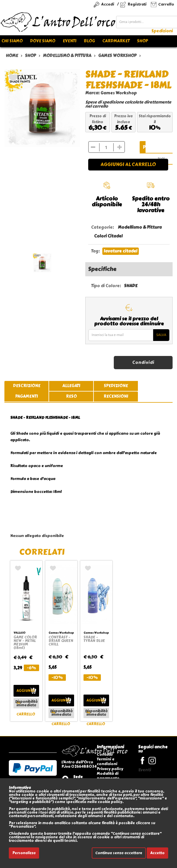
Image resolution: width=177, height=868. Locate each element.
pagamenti (27, 396)
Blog (89, 41)
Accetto (157, 853)
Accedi (108, 4)
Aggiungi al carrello (128, 164)
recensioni (116, 396)
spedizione (116, 386)
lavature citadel (121, 251)
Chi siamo (12, 41)
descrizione (27, 386)
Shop (142, 41)
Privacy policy (110, 769)
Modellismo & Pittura (140, 227)
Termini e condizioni (107, 761)
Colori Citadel (108, 236)
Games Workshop (119, 93)
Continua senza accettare (119, 853)
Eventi (70, 41)
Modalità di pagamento (108, 776)
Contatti (105, 754)
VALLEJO (19, 633)
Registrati (137, 4)
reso (71, 396)
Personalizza (24, 853)
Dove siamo (43, 41)
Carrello (166, 4)
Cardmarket (116, 41)
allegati (71, 386)
